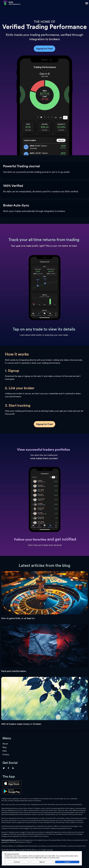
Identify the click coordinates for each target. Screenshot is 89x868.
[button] (87, 3)
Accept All (67, 862)
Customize (17, 862)
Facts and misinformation (14, 671)
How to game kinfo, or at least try (18, 618)
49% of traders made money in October (21, 724)
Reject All (42, 862)
